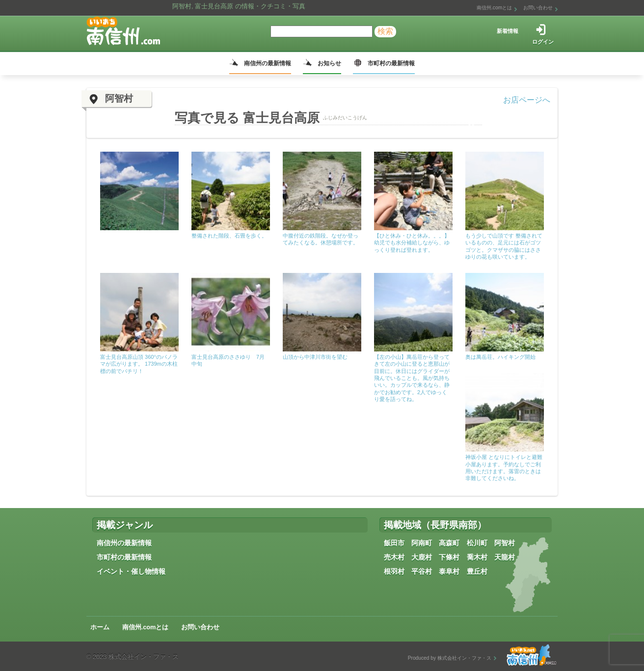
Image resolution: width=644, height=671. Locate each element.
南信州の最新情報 (268, 63)
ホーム (100, 627)
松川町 (477, 543)
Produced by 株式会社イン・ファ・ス (450, 658)
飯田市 (394, 543)
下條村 (449, 557)
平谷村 (422, 571)
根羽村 (394, 571)
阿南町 (422, 543)
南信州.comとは (494, 8)
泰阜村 (449, 571)
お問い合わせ (538, 8)
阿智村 (505, 543)
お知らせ (329, 63)
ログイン (543, 42)
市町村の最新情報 (391, 63)
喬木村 (477, 557)
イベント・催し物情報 (131, 571)
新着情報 (508, 31)
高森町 (449, 543)
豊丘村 (477, 571)
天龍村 (505, 557)
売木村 (394, 557)
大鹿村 (422, 557)
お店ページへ (527, 100)
